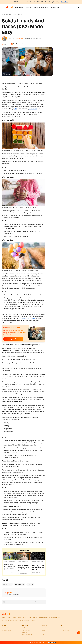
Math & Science (7, 584)
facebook (44, 628)
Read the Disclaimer (11, 602)
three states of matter (28, 319)
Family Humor (45, 7)
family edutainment (27, 635)
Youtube (43, 637)
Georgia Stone (20, 39)
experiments (33, 109)
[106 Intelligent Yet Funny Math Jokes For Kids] (38, 556)
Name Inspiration (55, 7)
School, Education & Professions (38, 562)
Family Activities (19, 7)
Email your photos (13, 339)
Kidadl (3, 14)
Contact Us (5, 628)
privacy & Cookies (65, 630)
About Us (24, 628)
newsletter (24, 632)
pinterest (43, 630)
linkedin (43, 635)
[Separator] (79, 633)
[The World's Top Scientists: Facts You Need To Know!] (24, 556)
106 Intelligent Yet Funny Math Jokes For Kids (38, 568)
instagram (44, 632)
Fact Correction (41, 602)
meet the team (26, 630)
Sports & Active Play (9, 562)
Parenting (36, 7)
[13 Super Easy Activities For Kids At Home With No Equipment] (10, 556)
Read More (65, 2)
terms (62, 628)
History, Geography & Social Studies (24, 562)
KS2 (16, 109)
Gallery (8, 74)
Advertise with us (7, 630)
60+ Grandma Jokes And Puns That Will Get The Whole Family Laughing (37, 2)
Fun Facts (28, 7)
